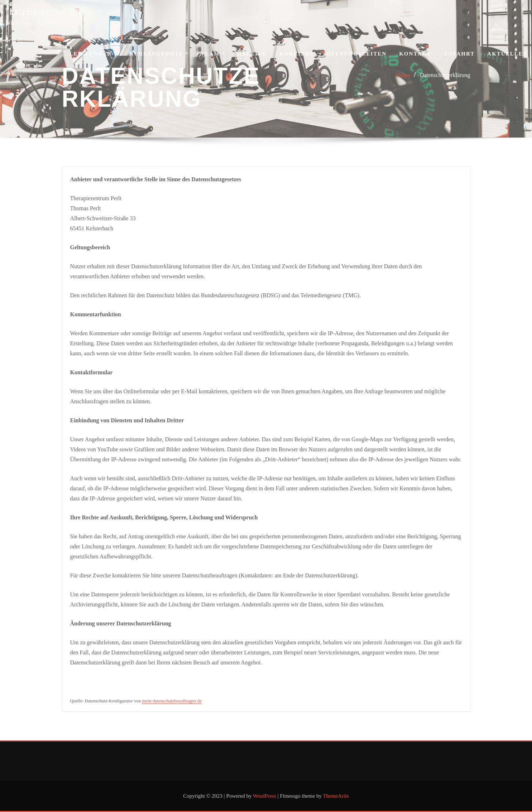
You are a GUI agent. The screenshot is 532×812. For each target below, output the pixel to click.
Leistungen (93, 54)
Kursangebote (159, 54)
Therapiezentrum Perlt (46, 13)
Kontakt (415, 54)
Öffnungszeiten (357, 54)
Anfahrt (459, 54)
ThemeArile (336, 796)
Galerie (252, 54)
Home (403, 75)
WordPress (265, 796)
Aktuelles (507, 54)
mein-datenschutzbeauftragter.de (172, 701)
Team (213, 54)
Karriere (297, 54)
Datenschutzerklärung (445, 75)
